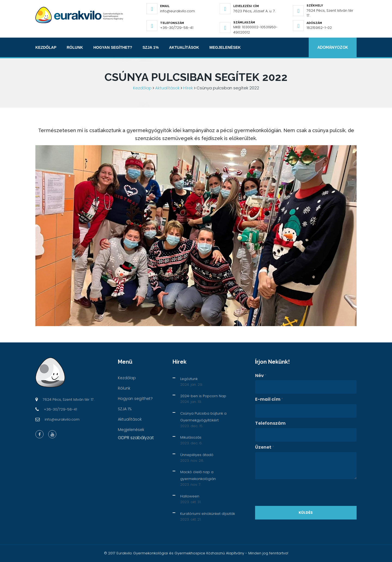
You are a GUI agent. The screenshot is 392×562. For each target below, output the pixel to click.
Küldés (306, 513)
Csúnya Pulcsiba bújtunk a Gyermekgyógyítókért (203, 417)
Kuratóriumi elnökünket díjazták (208, 514)
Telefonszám (270, 423)
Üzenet (265, 447)
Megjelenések (225, 47)
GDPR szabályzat (136, 438)
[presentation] (296, 493)
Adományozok (333, 47)
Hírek (188, 88)
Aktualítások (184, 47)
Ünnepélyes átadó (197, 455)
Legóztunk (189, 379)
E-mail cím (269, 399)
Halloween (190, 496)
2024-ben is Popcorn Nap (203, 396)
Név (261, 376)
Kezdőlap (46, 47)
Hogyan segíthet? (113, 47)
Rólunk (75, 47)
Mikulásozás (191, 437)
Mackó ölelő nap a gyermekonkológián (198, 475)
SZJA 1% (151, 47)
